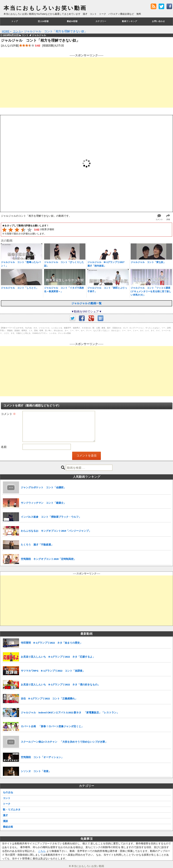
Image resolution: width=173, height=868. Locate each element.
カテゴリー (101, 21)
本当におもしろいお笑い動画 (45, 8)
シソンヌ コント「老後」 (36, 771)
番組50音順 (72, 21)
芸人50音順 (43, 21)
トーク (7, 804)
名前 (4, 447)
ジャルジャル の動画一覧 (86, 303)
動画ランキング (130, 21)
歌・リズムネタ (12, 810)
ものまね (8, 792)
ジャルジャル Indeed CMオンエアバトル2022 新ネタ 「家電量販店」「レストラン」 (70, 712)
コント (7, 798)
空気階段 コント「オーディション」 (42, 757)
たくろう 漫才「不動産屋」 (37, 545)
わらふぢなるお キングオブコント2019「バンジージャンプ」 (56, 531)
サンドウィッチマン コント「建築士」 (43, 503)
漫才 (5, 815)
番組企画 (8, 827)
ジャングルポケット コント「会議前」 (43, 487)
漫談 (5, 821)
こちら (42, 851)
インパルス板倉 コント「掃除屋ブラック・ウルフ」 (51, 517)
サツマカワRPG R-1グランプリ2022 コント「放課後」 (53, 671)
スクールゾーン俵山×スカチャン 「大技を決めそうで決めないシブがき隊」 (64, 742)
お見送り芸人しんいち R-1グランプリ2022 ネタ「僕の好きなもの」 (60, 684)
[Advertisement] (86, 83)
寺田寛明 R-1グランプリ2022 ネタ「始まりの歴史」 (52, 643)
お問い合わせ (158, 21)
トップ (15, 21)
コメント (8, 414)
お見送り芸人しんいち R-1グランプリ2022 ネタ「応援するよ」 (58, 657)
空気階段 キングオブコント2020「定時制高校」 (48, 559)
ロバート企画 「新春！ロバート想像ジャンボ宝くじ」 (52, 726)
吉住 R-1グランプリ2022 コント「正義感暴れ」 (49, 698)
